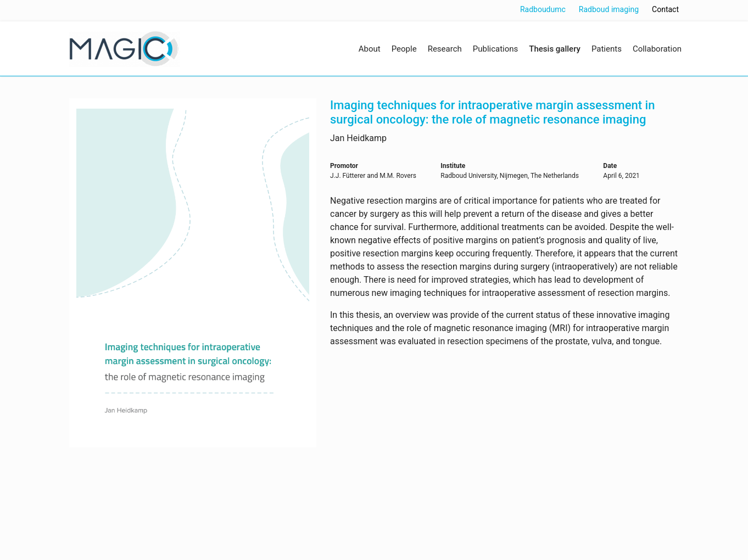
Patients (607, 49)
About (370, 49)
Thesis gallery (555, 49)
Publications (496, 49)
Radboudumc (543, 9)
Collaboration (657, 49)
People (404, 49)
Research (445, 49)
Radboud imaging (609, 9)
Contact (665, 9)
